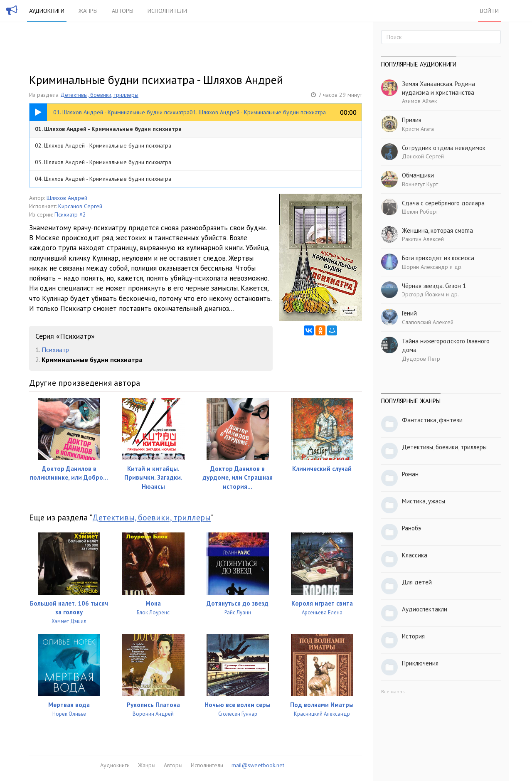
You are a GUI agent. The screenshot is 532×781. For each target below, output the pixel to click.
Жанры (88, 11)
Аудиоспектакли (425, 609)
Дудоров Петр (421, 359)
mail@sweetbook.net (258, 765)
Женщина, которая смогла (437, 230)
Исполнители (167, 11)
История (413, 636)
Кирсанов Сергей (80, 206)
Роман (410, 474)
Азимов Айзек (419, 101)
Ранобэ (411, 528)
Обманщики (418, 175)
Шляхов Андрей (67, 198)
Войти (489, 11)
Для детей (417, 582)
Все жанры (393, 691)
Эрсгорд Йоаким (423, 294)
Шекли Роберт (420, 212)
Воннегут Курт (420, 184)
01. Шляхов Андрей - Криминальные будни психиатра (108, 129)
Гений (409, 313)
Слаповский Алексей (428, 322)
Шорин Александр (425, 267)
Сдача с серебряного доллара (443, 203)
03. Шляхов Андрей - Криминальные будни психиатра (103, 162)
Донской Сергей (423, 156)
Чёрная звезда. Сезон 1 (434, 286)
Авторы (123, 11)
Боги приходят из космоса (438, 258)
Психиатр (55, 350)
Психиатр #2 (70, 214)
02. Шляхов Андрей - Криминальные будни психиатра (103, 145)
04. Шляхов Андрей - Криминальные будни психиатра (103, 179)
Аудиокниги (47, 11)
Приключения (420, 663)
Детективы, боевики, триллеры (99, 95)
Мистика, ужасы (424, 501)
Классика (415, 555)
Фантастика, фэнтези (432, 420)
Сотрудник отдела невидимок (444, 148)
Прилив (412, 120)
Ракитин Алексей (423, 239)
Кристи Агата (418, 129)
